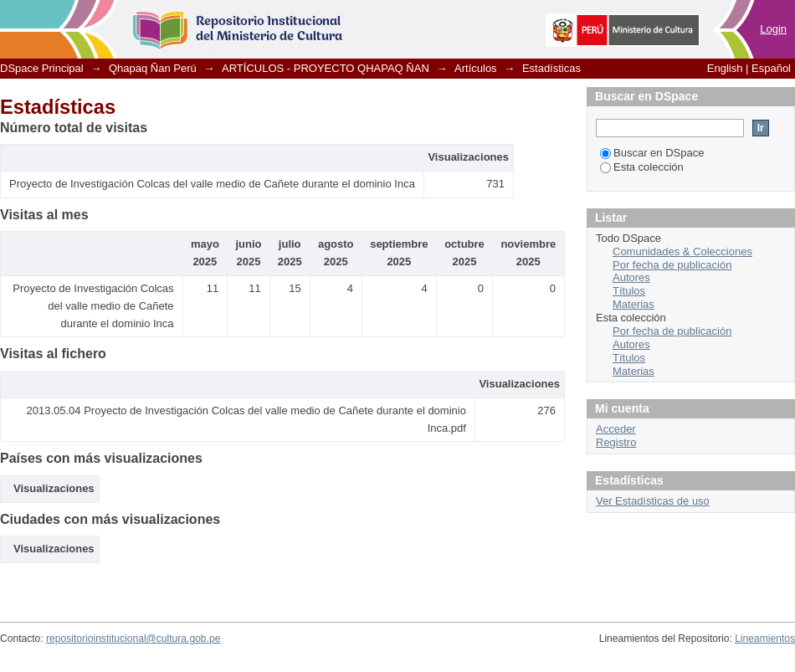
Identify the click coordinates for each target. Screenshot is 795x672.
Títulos (629, 291)
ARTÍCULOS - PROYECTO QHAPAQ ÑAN (326, 68)
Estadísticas (551, 68)
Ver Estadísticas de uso (653, 501)
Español (771, 68)
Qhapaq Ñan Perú (153, 68)
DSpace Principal (42, 68)
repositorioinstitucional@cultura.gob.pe (133, 639)
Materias (633, 304)
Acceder (616, 429)
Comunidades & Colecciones (682, 251)
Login (773, 29)
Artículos (476, 68)
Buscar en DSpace (652, 153)
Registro (616, 442)
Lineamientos (765, 639)
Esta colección (642, 167)
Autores (631, 277)
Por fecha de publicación (672, 265)
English (725, 68)
